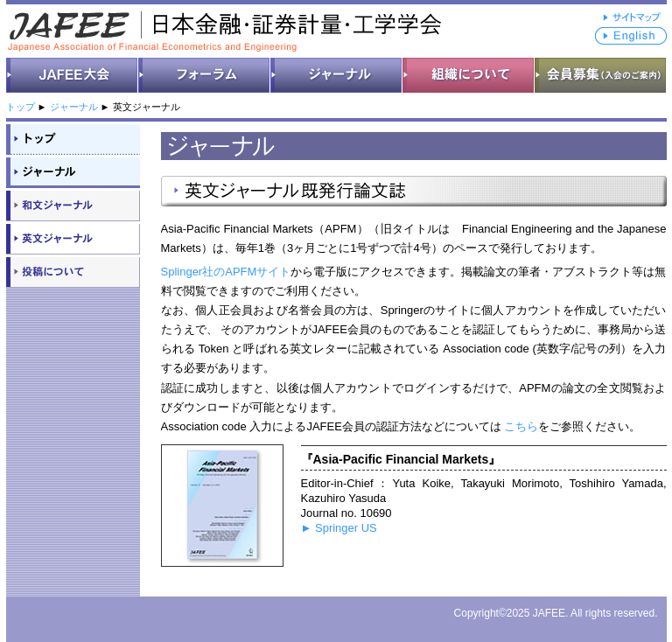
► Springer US (339, 528)
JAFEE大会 (72, 75)
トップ (21, 107)
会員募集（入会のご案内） (601, 75)
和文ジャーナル (73, 205)
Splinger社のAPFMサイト (226, 272)
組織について (469, 75)
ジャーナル (336, 75)
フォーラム (204, 75)
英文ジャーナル (73, 238)
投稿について (73, 271)
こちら (521, 426)
